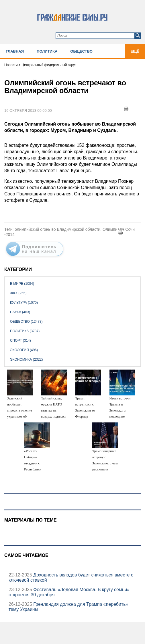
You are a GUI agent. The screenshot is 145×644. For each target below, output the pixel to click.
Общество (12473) (26, 322)
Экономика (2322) (26, 360)
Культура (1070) (24, 303)
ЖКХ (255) (18, 293)
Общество (81, 51)
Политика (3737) (25, 331)
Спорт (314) (20, 341)
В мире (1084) (22, 284)
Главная (15, 51)
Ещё (135, 51)
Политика (47, 51)
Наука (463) (20, 312)
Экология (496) (24, 350)
